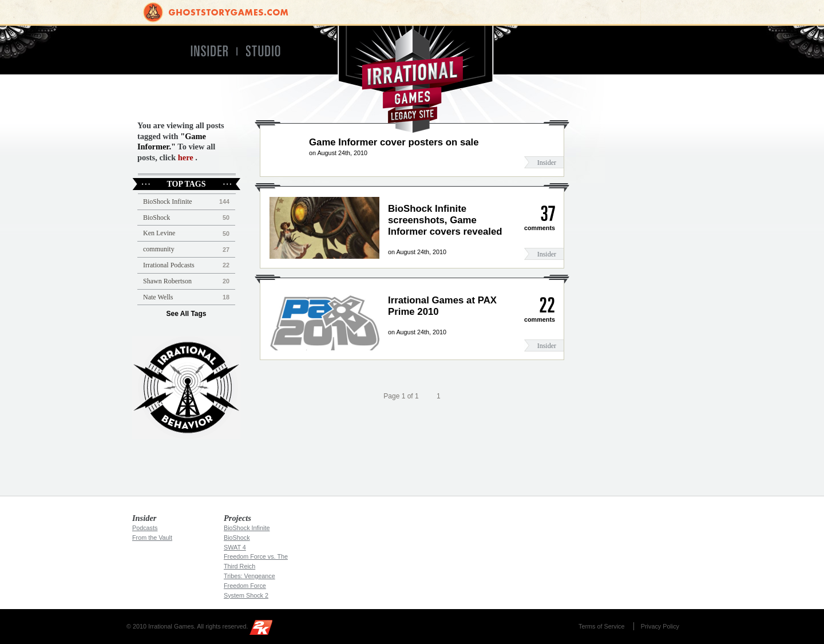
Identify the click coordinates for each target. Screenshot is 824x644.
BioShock (157, 218)
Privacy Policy (660, 626)
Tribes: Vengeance (249, 576)
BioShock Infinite (168, 202)
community (159, 249)
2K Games (264, 629)
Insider (547, 163)
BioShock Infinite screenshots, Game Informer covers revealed (445, 220)
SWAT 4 (235, 547)
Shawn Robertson (167, 281)
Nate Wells (158, 297)
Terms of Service (601, 626)
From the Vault (152, 538)
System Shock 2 (246, 595)
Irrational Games (412, 79)
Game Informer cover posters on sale (394, 142)
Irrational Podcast (186, 388)
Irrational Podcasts (169, 265)
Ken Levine (159, 233)
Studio (268, 51)
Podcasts (145, 528)
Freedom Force (245, 586)
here (186, 157)
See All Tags (186, 314)
